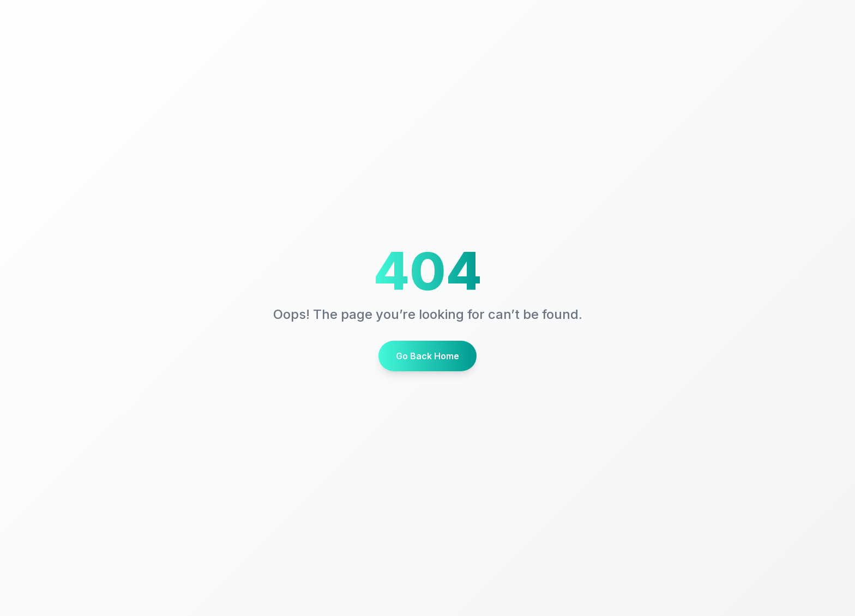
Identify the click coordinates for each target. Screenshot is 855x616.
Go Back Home (427, 356)
